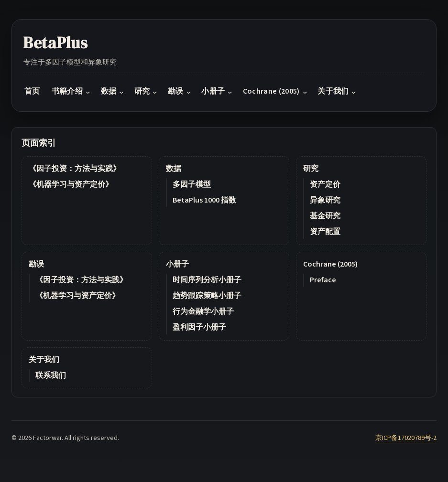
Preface (323, 280)
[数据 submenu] (121, 92)
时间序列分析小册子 (207, 280)
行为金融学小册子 (203, 311)
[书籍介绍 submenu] (88, 92)
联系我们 (51, 375)
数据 (174, 169)
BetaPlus (55, 43)
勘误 (36, 264)
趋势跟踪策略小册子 (207, 296)
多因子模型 (192, 184)
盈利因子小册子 (199, 327)
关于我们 (44, 360)
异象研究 (325, 200)
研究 (311, 169)
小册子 (177, 264)
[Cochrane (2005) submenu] (305, 92)
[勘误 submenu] (189, 92)
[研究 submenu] (155, 92)
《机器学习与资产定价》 (71, 184)
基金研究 (325, 216)
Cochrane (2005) (330, 264)
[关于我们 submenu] (354, 92)
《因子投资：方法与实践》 (75, 169)
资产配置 (325, 232)
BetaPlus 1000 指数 (204, 200)
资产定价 (325, 184)
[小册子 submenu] (230, 92)
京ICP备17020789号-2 (406, 438)
